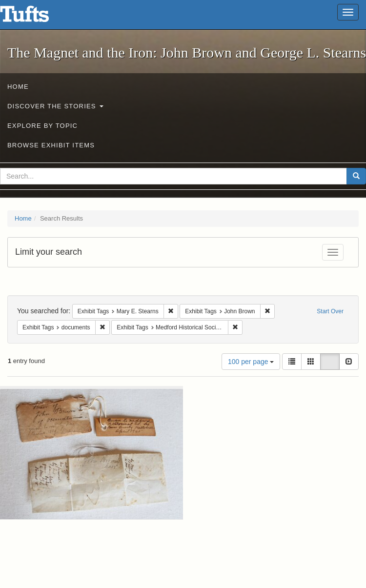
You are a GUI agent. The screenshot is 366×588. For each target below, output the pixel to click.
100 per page (251, 362)
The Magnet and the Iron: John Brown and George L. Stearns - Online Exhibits (37, 17)
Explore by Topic (42, 126)
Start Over (330, 311)
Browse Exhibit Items (51, 145)
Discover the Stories (55, 106)
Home (18, 87)
